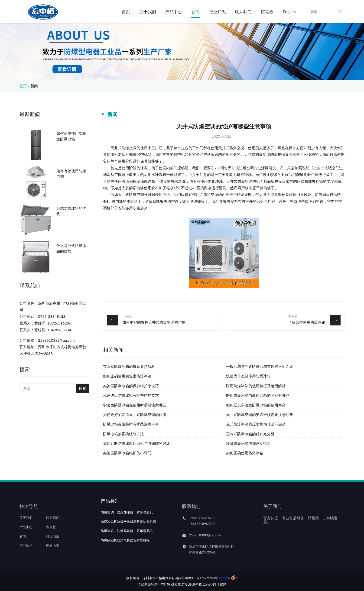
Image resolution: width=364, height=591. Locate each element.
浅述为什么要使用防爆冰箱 (248, 376)
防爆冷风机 (109, 534)
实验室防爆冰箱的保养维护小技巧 (131, 386)
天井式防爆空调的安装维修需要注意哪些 (260, 414)
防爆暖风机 (145, 543)
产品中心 (174, 12)
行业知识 (217, 12)
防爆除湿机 (109, 552)
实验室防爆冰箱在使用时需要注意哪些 (135, 405)
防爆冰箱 (107, 543)
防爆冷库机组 (146, 534)
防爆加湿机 (125, 524)
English (289, 12)
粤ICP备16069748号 (203, 578)
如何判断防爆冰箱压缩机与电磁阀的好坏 (136, 443)
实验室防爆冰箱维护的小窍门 (127, 453)
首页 (126, 12)
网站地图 (53, 552)
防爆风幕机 (125, 543)
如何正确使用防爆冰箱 (245, 453)
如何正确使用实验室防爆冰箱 (71, 136)
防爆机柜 (143, 552)
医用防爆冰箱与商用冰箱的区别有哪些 (258, 395)
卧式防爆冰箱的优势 (71, 211)
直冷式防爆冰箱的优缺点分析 (250, 434)
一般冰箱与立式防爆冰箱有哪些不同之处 (260, 366)
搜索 (82, 388)
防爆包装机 (145, 524)
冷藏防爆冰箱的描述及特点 (248, 443)
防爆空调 (107, 524)
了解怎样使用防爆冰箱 (307, 322)
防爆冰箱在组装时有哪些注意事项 (131, 424)
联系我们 (243, 12)
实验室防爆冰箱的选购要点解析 (129, 366)
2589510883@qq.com (205, 542)
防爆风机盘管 (127, 552)
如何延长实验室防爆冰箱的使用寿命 (256, 405)
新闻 (195, 12)
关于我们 (148, 12)
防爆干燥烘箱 (127, 534)
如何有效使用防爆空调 (71, 174)
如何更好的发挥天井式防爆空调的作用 (154, 322)
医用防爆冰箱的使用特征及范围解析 (256, 386)
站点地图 (53, 543)
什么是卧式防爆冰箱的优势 (71, 248)
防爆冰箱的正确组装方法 (123, 434)
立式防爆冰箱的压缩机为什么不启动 (256, 424)
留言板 (267, 12)
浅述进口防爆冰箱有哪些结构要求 (131, 395)
